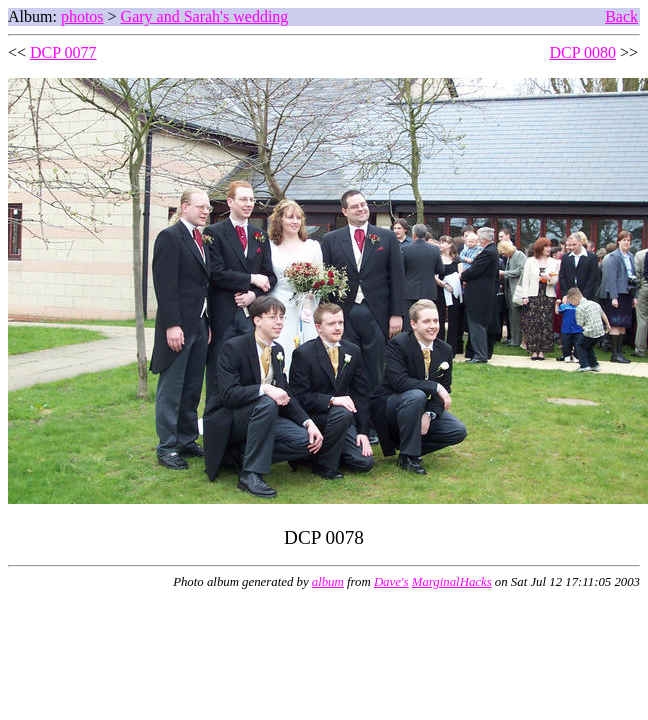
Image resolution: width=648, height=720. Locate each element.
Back (621, 16)
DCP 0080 (582, 52)
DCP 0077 (63, 52)
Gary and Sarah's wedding (205, 16)
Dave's (391, 582)
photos (82, 16)
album (328, 582)
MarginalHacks (452, 582)
